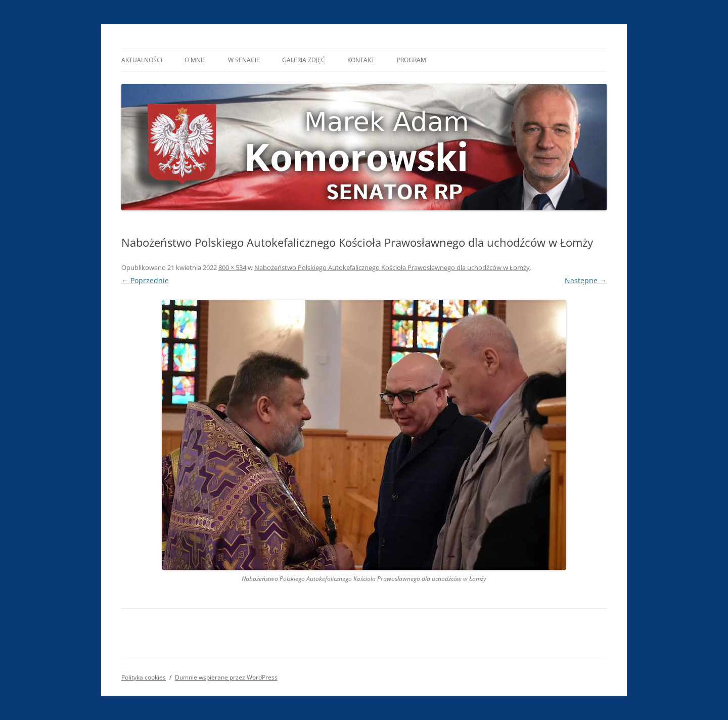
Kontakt (361, 60)
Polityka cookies (144, 677)
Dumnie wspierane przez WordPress (226, 677)
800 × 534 (232, 267)
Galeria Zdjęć (304, 60)
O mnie (195, 60)
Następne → (586, 280)
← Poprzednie (145, 280)
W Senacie (244, 60)
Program (412, 60)
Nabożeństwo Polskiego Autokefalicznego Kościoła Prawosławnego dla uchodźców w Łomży (392, 267)
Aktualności (142, 60)
